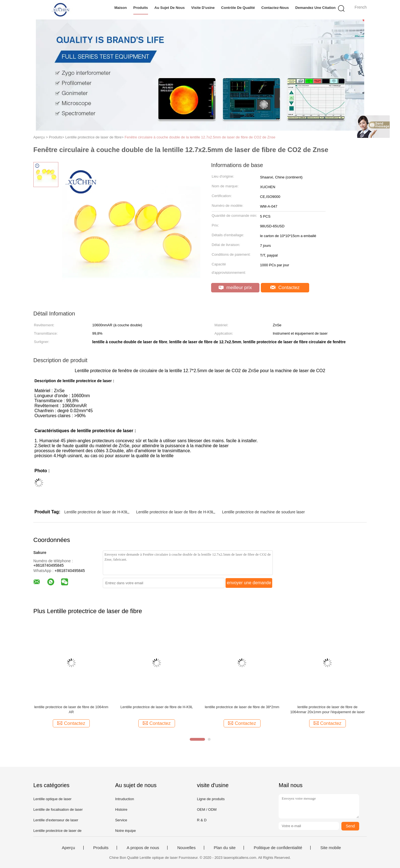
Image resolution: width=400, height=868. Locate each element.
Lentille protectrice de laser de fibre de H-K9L (175, 512)
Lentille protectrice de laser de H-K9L (96, 512)
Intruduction (124, 799)
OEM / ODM (207, 809)
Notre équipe (125, 831)
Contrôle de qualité (238, 8)
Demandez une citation (315, 8)
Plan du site (225, 848)
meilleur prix (235, 288)
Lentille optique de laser (52, 799)
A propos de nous (143, 848)
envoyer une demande (249, 583)
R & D (202, 820)
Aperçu (69, 848)
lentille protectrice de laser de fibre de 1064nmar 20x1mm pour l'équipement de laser (327, 709)
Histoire (121, 809)
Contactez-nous (275, 8)
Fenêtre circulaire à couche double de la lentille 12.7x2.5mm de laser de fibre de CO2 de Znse (200, 137)
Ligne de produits (211, 799)
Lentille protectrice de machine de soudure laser (263, 512)
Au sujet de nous (170, 8)
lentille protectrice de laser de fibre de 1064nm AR (71, 709)
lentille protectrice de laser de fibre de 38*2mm (242, 707)
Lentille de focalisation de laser (58, 809)
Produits (141, 8)
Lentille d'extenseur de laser (56, 820)
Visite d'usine (203, 8)
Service (121, 820)
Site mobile (331, 848)
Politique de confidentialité (278, 848)
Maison (121, 8)
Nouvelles (186, 848)
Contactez (285, 288)
